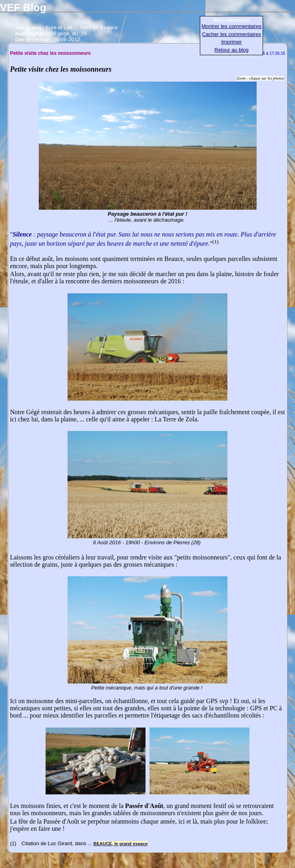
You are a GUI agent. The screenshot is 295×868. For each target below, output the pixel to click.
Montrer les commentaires (231, 26)
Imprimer (232, 42)
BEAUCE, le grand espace (121, 844)
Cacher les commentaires (231, 34)
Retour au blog (232, 50)
